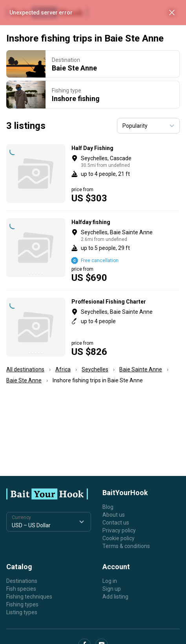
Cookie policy (119, 538)
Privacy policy (119, 530)
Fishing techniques (29, 597)
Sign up (112, 589)
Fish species (21, 589)
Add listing (115, 597)
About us (114, 515)
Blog (108, 507)
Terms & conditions (126, 546)
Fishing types (22, 604)
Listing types (22, 612)
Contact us (116, 523)
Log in (110, 581)
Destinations (22, 581)
